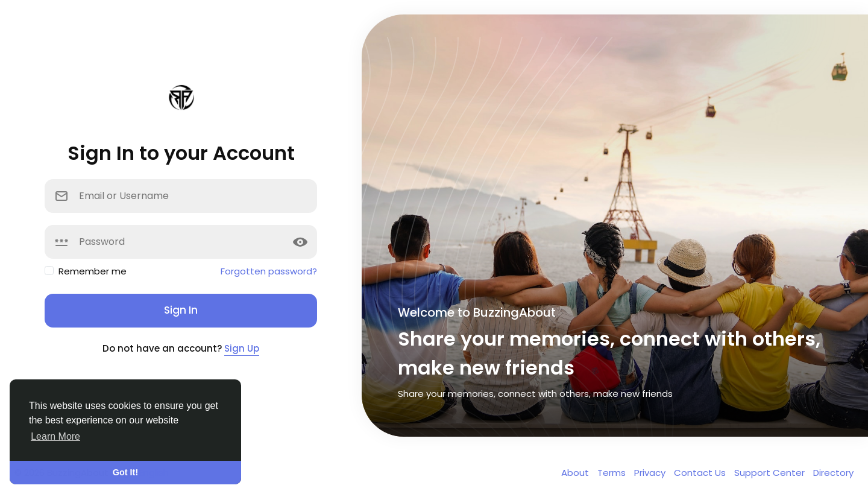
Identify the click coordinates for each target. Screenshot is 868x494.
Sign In (181, 310)
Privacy (651, 473)
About (576, 473)
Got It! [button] (125, 472)
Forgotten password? (269, 271)
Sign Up (242, 348)
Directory (833, 473)
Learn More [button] (55, 436)
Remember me (93, 271)
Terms (613, 473)
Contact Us (701, 473)
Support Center (771, 473)
